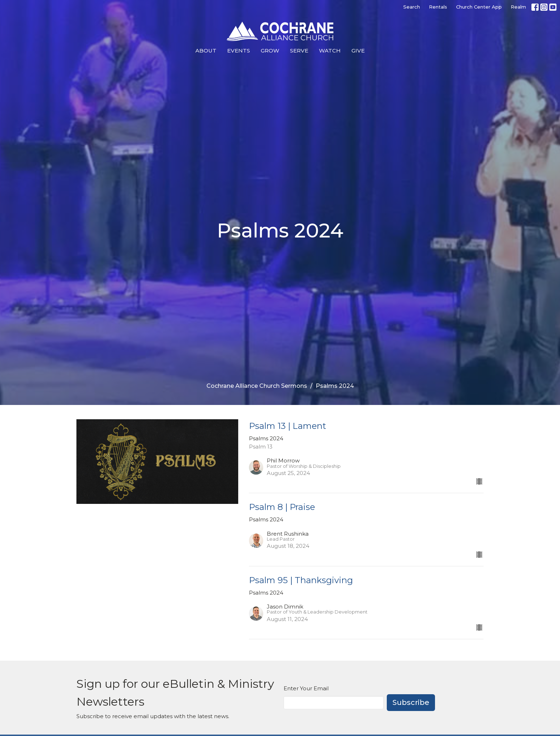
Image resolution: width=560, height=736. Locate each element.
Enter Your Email (306, 688)
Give (358, 51)
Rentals (438, 7)
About (206, 51)
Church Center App (479, 7)
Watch (330, 51)
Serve (299, 51)
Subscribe (411, 702)
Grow (270, 51)
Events (239, 51)
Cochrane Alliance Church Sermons (257, 386)
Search (412, 7)
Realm (518, 7)
